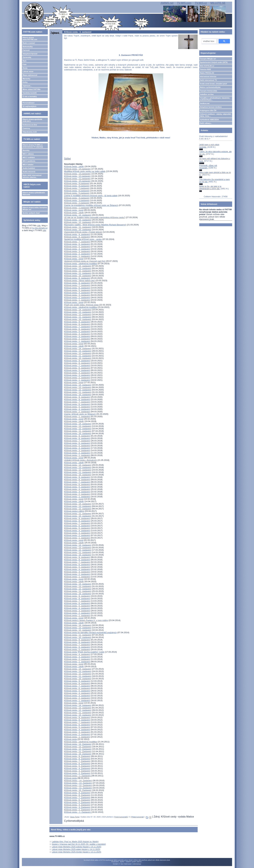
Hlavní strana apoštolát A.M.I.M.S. (32, 120)
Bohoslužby (28, 47)
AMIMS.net (167, 3)
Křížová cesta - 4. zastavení (77, 249)
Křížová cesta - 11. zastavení (78, 227)
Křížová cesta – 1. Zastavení (78, 776)
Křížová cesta (70, 739)
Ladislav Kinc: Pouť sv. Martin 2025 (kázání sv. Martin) (75, 842)
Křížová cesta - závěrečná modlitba (80, 264)
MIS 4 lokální (28, 165)
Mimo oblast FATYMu (31, 89)
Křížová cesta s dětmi (74, 511)
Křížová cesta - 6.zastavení (77, 191)
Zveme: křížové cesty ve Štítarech (80, 414)
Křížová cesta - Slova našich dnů (79, 281)
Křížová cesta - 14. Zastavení (78, 744)
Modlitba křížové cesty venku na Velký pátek (85, 171)
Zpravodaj (27, 57)
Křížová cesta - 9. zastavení (77, 234)
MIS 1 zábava (28, 154)
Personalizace (28, 103)
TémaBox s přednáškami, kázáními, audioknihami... (215, 99)
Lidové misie (28, 72)
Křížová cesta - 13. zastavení (78, 220)
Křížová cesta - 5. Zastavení (77, 766)
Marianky (26, 79)
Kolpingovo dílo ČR (208, 111)
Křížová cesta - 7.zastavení (77, 188)
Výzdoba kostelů (30, 93)
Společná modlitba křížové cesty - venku (83, 239)
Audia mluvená (29, 172)
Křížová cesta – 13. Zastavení (78, 783)
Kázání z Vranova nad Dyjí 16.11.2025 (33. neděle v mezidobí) (79, 844)
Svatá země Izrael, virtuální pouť (214, 84)
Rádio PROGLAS (207, 73)
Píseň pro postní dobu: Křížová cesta (81, 305)
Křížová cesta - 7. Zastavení (77, 761)
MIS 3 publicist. (29, 161)
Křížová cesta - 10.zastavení (77, 181)
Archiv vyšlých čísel (31, 213)
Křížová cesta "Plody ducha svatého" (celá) (84, 652)
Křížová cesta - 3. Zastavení (77, 771)
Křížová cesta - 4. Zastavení (77, 768)
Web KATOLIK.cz (207, 66)
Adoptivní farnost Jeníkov (211, 107)
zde (39, 225)
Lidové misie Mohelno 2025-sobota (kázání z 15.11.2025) (77, 847)
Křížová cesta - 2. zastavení (77, 254)
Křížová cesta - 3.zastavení (77, 200)
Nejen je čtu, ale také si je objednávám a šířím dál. (210, 188)
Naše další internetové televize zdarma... (32, 176)
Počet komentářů (121, 817)
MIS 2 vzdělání (29, 157)
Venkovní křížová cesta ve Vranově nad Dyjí (85, 261)
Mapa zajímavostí (30, 75)
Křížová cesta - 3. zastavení (77, 251)
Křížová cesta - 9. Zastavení (77, 756)
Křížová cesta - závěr (74, 166)
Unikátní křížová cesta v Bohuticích (80, 460)
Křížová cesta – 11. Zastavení (78, 788)
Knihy (25, 82)
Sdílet (67, 159)
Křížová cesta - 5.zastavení (77, 193)
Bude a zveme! (29, 43)
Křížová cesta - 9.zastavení (77, 183)
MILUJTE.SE (218, 3)
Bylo (24, 61)
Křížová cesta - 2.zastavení (77, 203)
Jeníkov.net (205, 103)
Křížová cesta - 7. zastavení (77, 242)
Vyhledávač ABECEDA (209, 120)
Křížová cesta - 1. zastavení (77, 256)
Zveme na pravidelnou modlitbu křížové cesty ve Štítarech (91, 205)
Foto (24, 64)
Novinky (26, 150)
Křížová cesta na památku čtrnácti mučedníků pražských (90, 632)
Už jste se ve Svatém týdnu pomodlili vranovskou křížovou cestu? (95, 217)
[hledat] (209, 41)
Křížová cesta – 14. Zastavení (78, 781)
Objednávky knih (30, 132)
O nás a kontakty (30, 96)
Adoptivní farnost (30, 54)
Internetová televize (208, 77)
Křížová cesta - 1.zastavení (77, 208)
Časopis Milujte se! (208, 59)
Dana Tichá (75, 817)
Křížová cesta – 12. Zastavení (78, 785)
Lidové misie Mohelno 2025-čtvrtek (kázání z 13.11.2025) (77, 852)
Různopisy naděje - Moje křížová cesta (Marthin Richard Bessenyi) (95, 225)
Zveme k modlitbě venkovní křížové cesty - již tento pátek (91, 196)
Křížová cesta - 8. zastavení (77, 237)
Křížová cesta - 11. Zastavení (78, 751)
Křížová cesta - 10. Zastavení (78, 754)
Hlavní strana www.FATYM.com (30, 39)
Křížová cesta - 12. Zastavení (78, 749)
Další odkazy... (206, 123)
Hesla (25, 68)
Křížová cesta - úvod (74, 210)
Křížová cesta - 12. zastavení (78, 222)
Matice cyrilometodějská (210, 87)
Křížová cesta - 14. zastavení (78, 215)
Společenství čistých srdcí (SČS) (214, 62)
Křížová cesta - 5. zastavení (77, 247)
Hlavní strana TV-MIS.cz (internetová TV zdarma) (33, 146)
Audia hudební (29, 168)
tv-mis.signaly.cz (40, 228)
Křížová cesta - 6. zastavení (77, 244)
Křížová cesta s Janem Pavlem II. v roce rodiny (86, 620)
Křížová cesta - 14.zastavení (77, 169)
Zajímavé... (27, 86)
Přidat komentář (138, 817)
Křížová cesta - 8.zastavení (77, 186)
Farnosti (26, 50)
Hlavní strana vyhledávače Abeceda (34, 194)
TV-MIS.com (184, 3)
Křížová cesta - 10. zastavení (78, 230)
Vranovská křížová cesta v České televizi (83, 232)
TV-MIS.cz (201, 3)
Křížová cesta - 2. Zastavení (77, 773)
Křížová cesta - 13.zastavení (77, 174)
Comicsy (26, 128)
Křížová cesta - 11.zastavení (77, 179)
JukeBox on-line (207, 94)
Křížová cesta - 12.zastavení (77, 176)
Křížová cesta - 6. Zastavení (77, 764)
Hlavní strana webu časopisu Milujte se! (35, 208)
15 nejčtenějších (29, 106)
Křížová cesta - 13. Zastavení (78, 747)
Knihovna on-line (30, 125)
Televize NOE (205, 69)
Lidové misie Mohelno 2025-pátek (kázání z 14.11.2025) (76, 849)
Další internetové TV (208, 80)
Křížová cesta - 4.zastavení (77, 198)
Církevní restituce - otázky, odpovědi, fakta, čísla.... (216, 115)
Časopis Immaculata (208, 91)
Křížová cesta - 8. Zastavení (77, 759)
